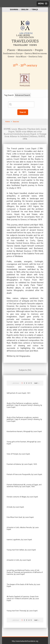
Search (23, 112)
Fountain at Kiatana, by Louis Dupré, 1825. (22, 464)
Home (8, 122)
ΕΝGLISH (25, 10)
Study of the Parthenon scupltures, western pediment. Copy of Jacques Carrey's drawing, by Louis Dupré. (24, 419)
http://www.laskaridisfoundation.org (25, 641)
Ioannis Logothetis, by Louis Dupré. (19, 540)
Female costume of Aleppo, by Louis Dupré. (22, 497)
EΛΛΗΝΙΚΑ (14, 10)
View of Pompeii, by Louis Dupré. (18, 454)
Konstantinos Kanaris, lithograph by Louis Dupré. (24, 431)
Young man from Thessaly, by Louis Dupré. (22, 611)
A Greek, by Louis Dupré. (15, 507)
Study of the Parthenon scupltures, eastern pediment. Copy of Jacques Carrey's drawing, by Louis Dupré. (24, 405)
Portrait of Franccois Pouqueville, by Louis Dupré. (25, 474)
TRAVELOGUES (25, 41)
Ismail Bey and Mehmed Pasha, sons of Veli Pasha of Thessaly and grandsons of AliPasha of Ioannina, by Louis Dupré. (25, 572)
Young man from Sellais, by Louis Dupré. (21, 550)
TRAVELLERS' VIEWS (25, 45)
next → (37, 383)
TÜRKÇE (35, 10)
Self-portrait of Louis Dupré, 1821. (19, 393)
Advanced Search (23, 95)
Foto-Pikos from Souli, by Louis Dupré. (20, 517)
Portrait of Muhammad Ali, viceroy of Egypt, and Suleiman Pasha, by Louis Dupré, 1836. (24, 486)
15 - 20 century (25, 65)
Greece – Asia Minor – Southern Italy (25, 56)
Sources (16, 122)
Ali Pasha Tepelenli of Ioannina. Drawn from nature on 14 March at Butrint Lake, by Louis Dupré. (23, 599)
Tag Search (9, 95)
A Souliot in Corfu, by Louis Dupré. (19, 560)
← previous (15, 383)
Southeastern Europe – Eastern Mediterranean (25, 53)
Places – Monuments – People (25, 50)
